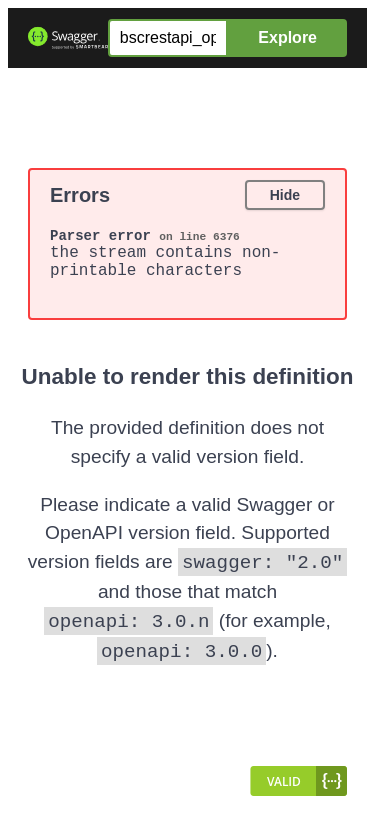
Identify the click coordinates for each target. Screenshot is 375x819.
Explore (287, 37)
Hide (284, 195)
